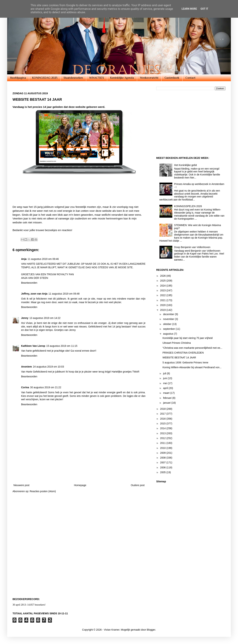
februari (168, 398)
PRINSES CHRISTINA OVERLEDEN (183, 353)
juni (165, 378)
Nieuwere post (21, 485)
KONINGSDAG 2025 (45, 78)
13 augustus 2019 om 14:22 (45, 318)
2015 (163, 423)
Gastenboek (172, 78)
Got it (204, 9)
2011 (163, 443)
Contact (190, 78)
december (169, 314)
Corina (25, 387)
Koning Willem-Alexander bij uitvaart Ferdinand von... (192, 367)
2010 (163, 448)
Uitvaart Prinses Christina (177, 343)
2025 (163, 281)
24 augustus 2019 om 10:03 (48, 367)
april (166, 388)
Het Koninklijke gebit (185, 165)
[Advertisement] (78, 196)
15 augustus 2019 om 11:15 (62, 346)
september (169, 329)
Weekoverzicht (149, 78)
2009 (163, 453)
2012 (163, 438)
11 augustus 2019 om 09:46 (43, 259)
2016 (163, 419)
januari (167, 403)
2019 (163, 310)
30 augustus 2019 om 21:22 (46, 387)
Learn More (189, 9)
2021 (163, 300)
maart (167, 393)
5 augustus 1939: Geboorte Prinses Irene (185, 363)
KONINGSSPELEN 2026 (188, 206)
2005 (163, 472)
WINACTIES (97, 78)
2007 (163, 462)
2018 (163, 409)
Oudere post (138, 485)
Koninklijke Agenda (122, 78)
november (169, 319)
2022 (163, 295)
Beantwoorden (29, 283)
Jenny (25, 318)
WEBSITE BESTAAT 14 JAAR (179, 357)
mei (165, 383)
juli (165, 373)
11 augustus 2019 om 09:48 (64, 294)
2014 (163, 428)
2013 (163, 433)
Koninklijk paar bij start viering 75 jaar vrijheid (188, 338)
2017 (163, 414)
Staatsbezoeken (73, 78)
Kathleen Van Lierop (33, 346)
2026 (163, 276)
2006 (163, 467)
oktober (168, 324)
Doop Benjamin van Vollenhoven (192, 247)
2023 (163, 290)
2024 (163, 286)
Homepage (80, 485)
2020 (163, 305)
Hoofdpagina (18, 78)
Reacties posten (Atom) (43, 491)
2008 (163, 458)
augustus (168, 334)
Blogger (151, 630)
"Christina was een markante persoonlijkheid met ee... (192, 348)
